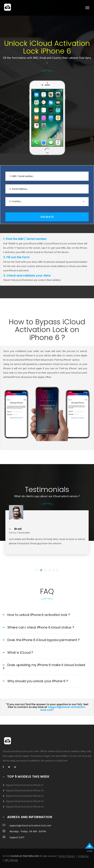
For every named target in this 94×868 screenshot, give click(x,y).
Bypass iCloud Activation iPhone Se (25, 807)
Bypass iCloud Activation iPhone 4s (25, 796)
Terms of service (67, 856)
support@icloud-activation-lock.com (63, 708)
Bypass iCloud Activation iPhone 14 (25, 791)
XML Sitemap (11, 860)
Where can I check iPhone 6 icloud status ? (38, 627)
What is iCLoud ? (18, 652)
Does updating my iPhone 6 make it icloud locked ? (44, 667)
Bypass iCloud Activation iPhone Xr (25, 801)
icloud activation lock (25, 856)
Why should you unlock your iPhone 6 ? (35, 681)
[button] (47, 202)
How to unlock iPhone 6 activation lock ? (36, 615)
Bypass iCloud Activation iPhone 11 (25, 785)
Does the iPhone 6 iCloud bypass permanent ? (41, 640)
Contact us (83, 856)
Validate (47, 217)
